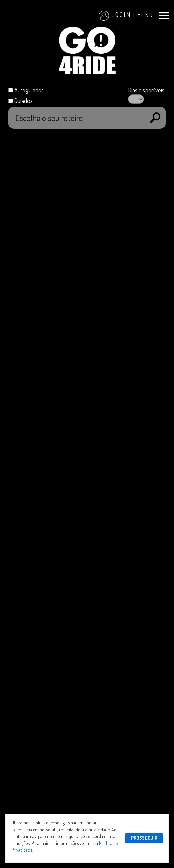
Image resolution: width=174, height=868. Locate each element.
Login (115, 14)
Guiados (23, 100)
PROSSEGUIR (144, 838)
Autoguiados (29, 90)
